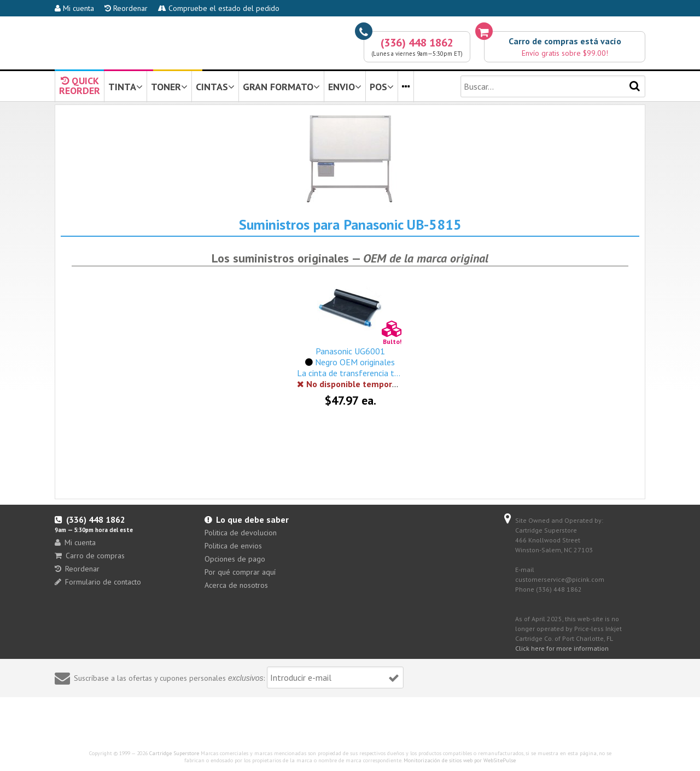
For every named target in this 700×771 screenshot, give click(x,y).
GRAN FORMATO (281, 87)
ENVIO (345, 87)
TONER (169, 87)
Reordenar (126, 8)
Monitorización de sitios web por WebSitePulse (460, 760)
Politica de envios (233, 546)
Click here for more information (562, 648)
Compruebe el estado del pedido (219, 8)
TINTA (126, 87)
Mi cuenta (74, 8)
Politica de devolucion (241, 533)
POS (382, 87)
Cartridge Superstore (174, 753)
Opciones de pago (235, 559)
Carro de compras (90, 556)
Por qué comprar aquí (240, 572)
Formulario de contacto (98, 582)
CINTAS (215, 87)
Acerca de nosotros (236, 585)
